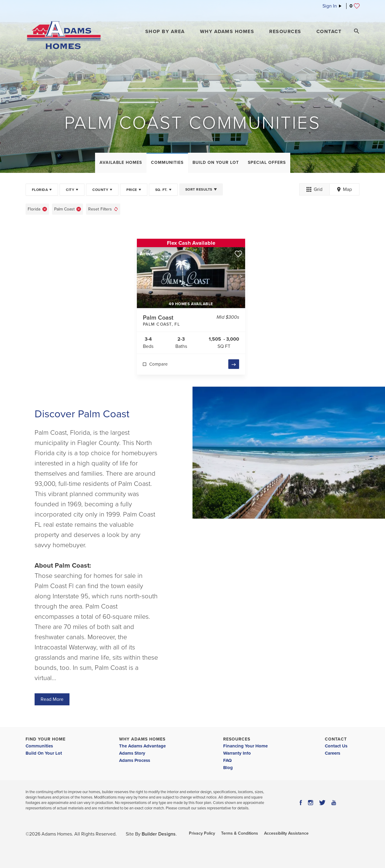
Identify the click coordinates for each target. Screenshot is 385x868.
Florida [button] (40, 190)
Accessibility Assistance (286, 833)
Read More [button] (52, 699)
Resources (237, 739)
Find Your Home (46, 739)
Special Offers (267, 163)
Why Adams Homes (142, 739)
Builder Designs (159, 834)
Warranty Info (237, 753)
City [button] (70, 190)
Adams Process (135, 760)
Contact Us (336, 746)
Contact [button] (329, 32)
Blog (228, 768)
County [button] (100, 190)
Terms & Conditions (240, 833)
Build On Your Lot (216, 163)
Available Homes (121, 163)
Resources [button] (285, 32)
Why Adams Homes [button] (227, 32)
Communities (167, 163)
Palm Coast (178, 321)
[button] (165, 32)
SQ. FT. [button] (161, 190)
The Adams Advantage (142, 746)
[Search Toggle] (356, 31)
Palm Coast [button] (65, 209)
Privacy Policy (202, 833)
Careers (333, 753)
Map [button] (345, 189)
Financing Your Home (245, 746)
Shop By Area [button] (165, 32)
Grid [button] (314, 189)
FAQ (227, 760)
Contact (336, 739)
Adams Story (132, 753)
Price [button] (132, 190)
